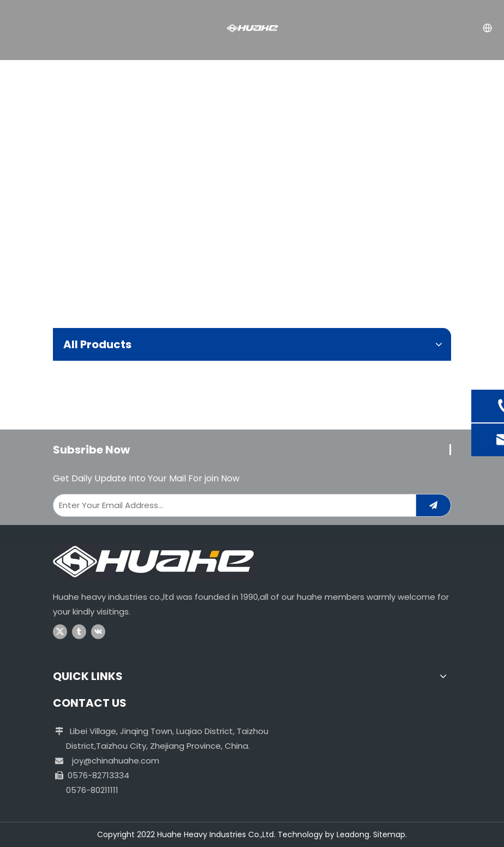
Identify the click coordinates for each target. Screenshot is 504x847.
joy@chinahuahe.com (116, 760)
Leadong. (354, 834)
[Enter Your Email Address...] (232, 505)
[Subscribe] (433, 505)
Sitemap (389, 834)
